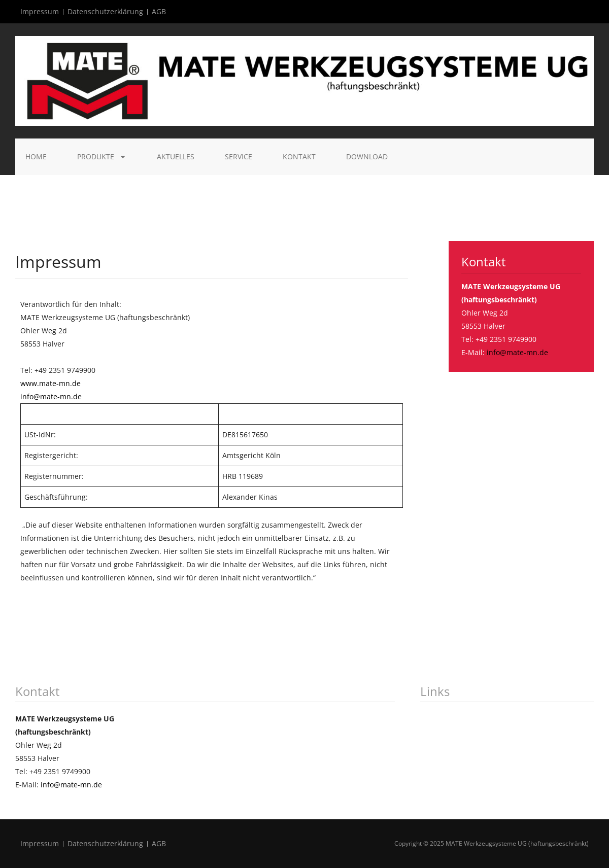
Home (36, 157)
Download (367, 157)
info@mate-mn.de (51, 396)
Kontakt (299, 157)
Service (239, 157)
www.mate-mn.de (50, 383)
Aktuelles (176, 157)
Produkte (102, 157)
